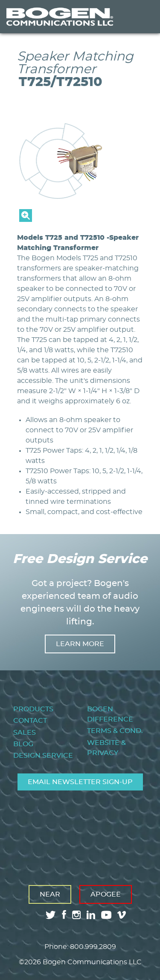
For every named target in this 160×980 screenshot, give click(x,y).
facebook (64, 915)
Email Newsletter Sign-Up (80, 782)
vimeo (122, 915)
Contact (30, 721)
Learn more (80, 644)
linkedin (91, 915)
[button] (80, 220)
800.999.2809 (93, 947)
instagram (76, 915)
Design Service (43, 756)
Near (50, 894)
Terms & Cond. (115, 731)
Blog (23, 744)
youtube (106, 915)
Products (33, 709)
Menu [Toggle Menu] (140, 17)
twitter (51, 915)
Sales (25, 733)
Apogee (106, 894)
